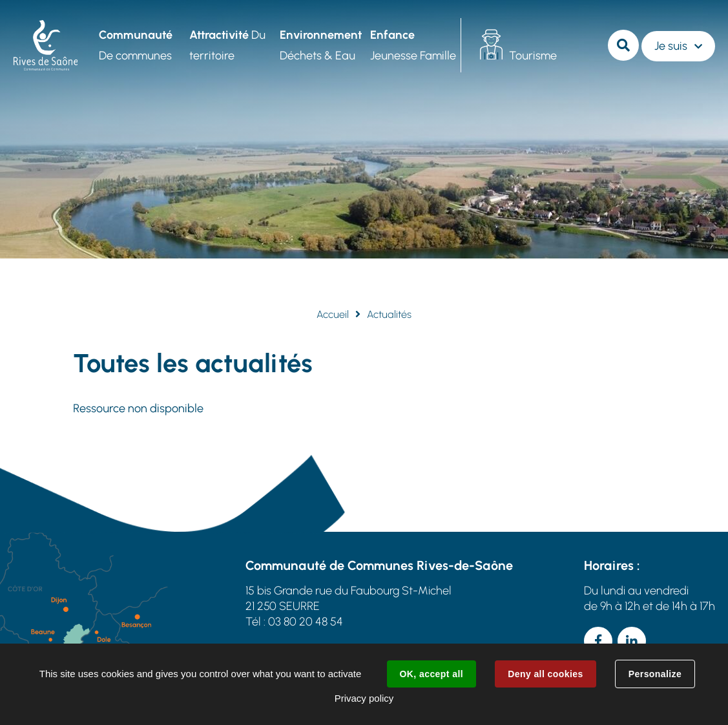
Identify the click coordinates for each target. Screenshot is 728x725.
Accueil (333, 314)
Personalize (655, 674)
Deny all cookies (545, 674)
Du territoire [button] (227, 45)
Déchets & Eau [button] (321, 45)
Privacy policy (364, 698)
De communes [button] (136, 45)
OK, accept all (432, 674)
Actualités (389, 314)
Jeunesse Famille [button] (413, 45)
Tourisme (533, 56)
